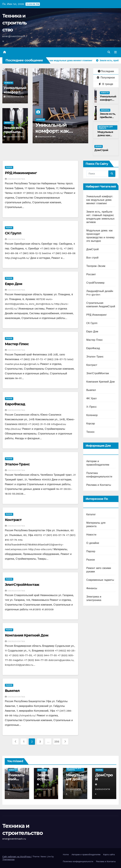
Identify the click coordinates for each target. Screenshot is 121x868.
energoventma (14, 97)
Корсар (91, 424)
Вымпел (12, 691)
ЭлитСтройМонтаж (22, 585)
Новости (9, 83)
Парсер (91, 551)
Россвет (91, 274)
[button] (109, 52)
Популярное (106, 78)
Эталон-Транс (17, 464)
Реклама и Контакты (99, 485)
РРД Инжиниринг (21, 173)
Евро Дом (14, 284)
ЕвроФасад (15, 404)
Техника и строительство (15, 23)
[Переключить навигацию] (115, 52)
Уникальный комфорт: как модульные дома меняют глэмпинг (100, 200)
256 (57, 742)
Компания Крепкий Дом (27, 635)
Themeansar (8, 859)
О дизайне (93, 543)
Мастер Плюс (17, 344)
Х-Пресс (92, 407)
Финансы (9, 123)
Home (66, 855)
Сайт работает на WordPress (17, 857)
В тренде (106, 84)
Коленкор (92, 415)
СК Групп (13, 233)
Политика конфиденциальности (78, 861)
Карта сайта (109, 855)
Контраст (13, 520)
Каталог (91, 514)
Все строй (92, 258)
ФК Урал (91, 398)
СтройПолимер (95, 283)
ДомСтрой (101, 150)
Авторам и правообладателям (86, 855)
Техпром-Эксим (96, 266)
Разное (99, 146)
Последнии (106, 71)
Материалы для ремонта (106, 127)
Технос (90, 432)
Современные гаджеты (100, 580)
